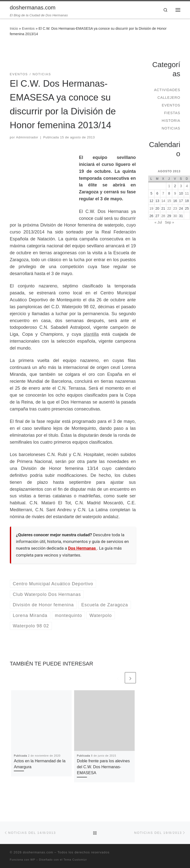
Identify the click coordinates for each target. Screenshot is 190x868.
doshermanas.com (38, 852)
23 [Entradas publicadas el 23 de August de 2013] (175, 208)
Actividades (167, 90)
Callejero (169, 98)
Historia (171, 121)
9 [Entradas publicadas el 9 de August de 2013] (175, 193)
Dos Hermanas (83, 548)
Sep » (169, 222)
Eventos (28, 28)
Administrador (27, 137)
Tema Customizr (75, 860)
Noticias (171, 128)
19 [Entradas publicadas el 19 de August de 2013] (151, 208)
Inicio (14, 28)
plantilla (91, 334)
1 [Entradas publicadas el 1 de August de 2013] (169, 186)
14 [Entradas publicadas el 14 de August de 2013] (163, 201)
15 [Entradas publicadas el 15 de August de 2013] (169, 201)
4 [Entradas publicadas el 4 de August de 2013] (187, 186)
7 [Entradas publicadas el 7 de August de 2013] (163, 193)
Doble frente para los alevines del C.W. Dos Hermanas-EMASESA (103, 767)
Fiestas (172, 113)
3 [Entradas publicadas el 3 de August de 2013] (181, 186)
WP (33, 860)
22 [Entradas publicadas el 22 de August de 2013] (169, 208)
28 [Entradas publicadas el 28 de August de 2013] (163, 216)
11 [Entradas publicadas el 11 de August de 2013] (187, 193)
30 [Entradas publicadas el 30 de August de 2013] (175, 216)
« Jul (158, 222)
